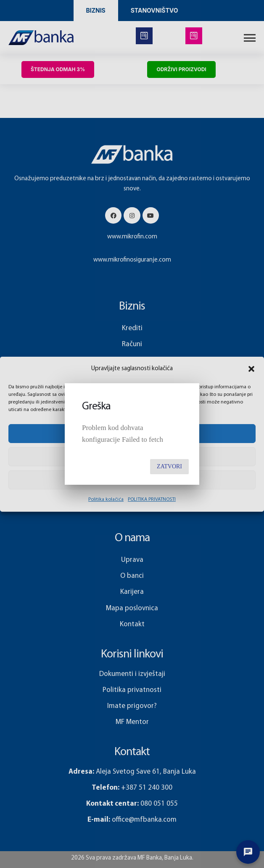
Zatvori (169, 466)
